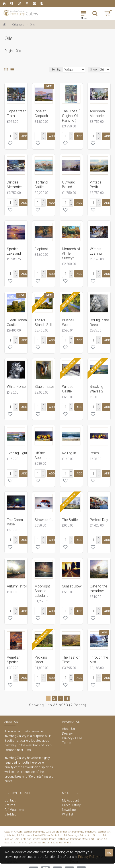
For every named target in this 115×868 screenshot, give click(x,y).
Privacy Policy (88, 857)
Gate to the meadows (98, 582)
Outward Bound (69, 184)
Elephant (41, 247)
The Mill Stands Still (43, 320)
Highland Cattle (41, 184)
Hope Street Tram (16, 113)
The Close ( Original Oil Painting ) (71, 116)
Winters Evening (96, 250)
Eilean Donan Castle (17, 320)
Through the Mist (99, 653)
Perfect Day (99, 514)
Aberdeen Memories (98, 113)
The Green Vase (15, 517)
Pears (94, 449)
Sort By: (46, 70)
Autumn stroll (17, 580)
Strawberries (44, 514)
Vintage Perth (96, 184)
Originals (18, 24)
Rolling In (69, 449)
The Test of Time (71, 653)
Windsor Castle (68, 385)
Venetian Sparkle (14, 653)
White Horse (16, 383)
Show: (94, 70)
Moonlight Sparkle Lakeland (42, 585)
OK (109, 853)
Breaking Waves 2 (96, 385)
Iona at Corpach (41, 113)
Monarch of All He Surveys (71, 252)
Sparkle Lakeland (14, 250)
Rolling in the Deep (99, 320)
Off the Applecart (42, 451)
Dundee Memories (15, 184)
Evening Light (17, 449)
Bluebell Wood (68, 320)
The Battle (70, 514)
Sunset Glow (72, 580)
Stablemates (45, 383)
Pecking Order (41, 653)
